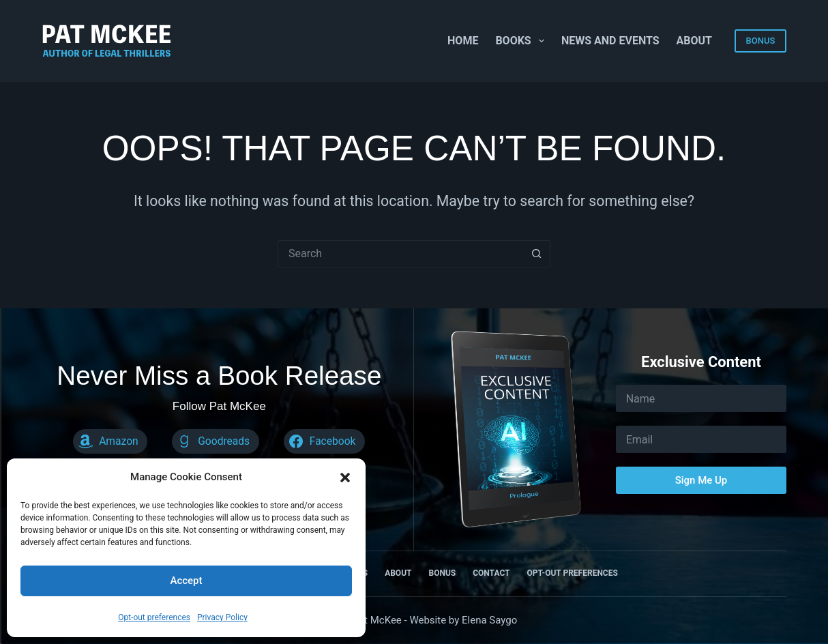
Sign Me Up (701, 480)
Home (463, 41)
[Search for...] (400, 254)
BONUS (761, 41)
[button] (345, 478)
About (694, 41)
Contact (491, 573)
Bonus (442, 573)
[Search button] (537, 254)
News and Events (610, 41)
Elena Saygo (489, 620)
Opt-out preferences (154, 617)
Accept (186, 581)
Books (522, 41)
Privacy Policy (222, 617)
